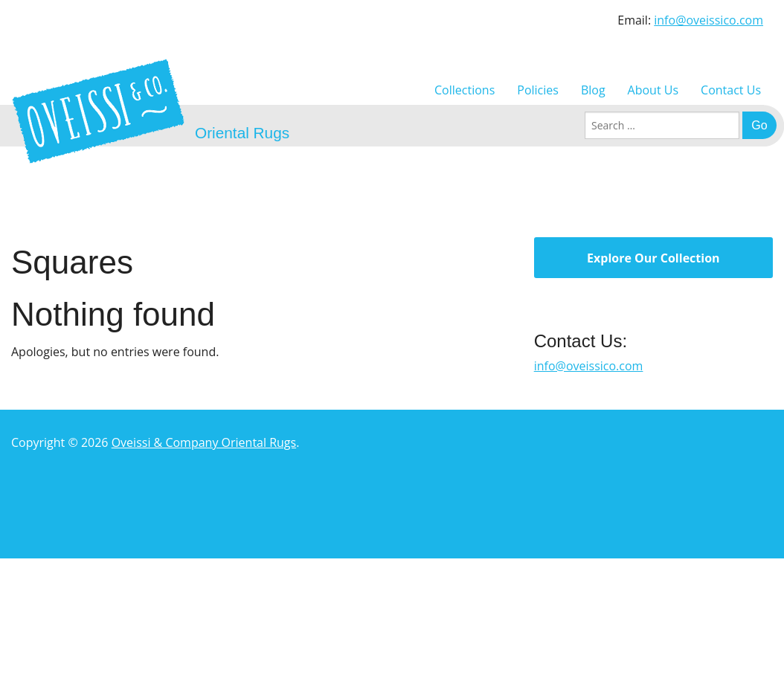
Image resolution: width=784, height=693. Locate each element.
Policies (538, 90)
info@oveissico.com (709, 20)
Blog (593, 90)
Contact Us (731, 90)
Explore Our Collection (653, 258)
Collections (465, 90)
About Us (653, 90)
